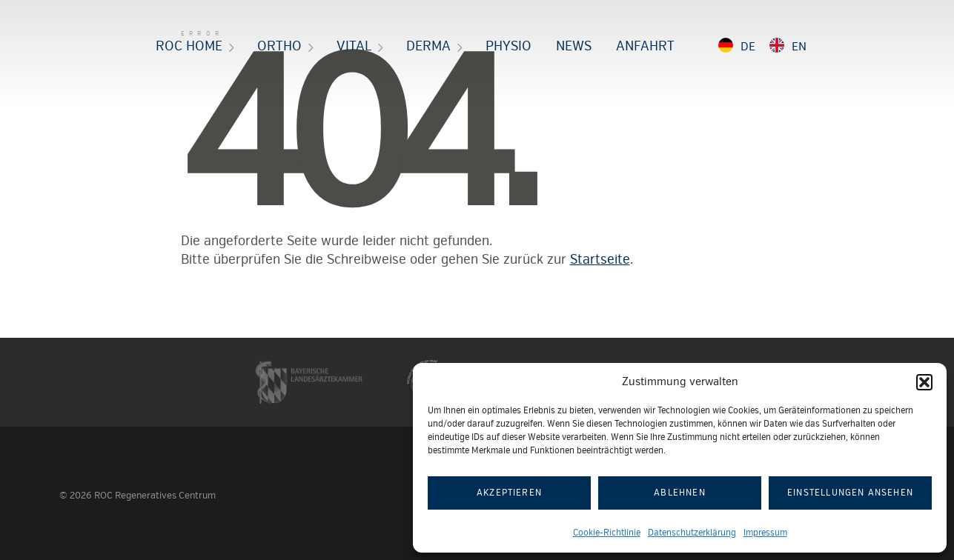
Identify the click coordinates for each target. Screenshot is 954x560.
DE (748, 47)
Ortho (279, 46)
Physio (509, 46)
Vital (354, 46)
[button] (924, 382)
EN (799, 47)
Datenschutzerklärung (692, 533)
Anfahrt (645, 46)
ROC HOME (189, 46)
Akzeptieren (509, 493)
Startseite (600, 259)
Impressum (765, 533)
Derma (428, 46)
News (574, 46)
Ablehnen (680, 493)
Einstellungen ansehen (850, 493)
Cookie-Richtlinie (607, 533)
